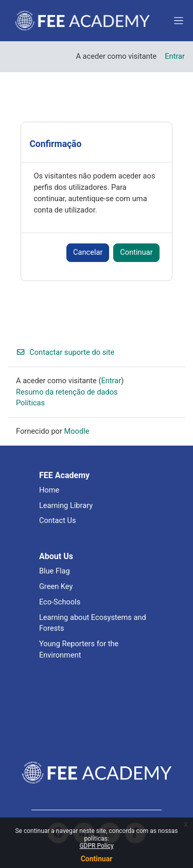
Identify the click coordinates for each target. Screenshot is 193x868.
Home (49, 490)
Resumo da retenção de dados (67, 392)
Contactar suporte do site (65, 352)
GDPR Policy (96, 846)
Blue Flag (55, 571)
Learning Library (66, 505)
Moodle (77, 431)
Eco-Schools (60, 602)
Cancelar (88, 252)
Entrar (175, 56)
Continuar (97, 859)
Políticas (30, 403)
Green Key (56, 586)
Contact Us (58, 520)
